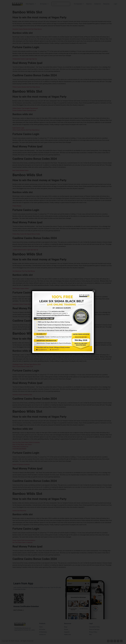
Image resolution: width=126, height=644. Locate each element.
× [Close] (94, 291)
